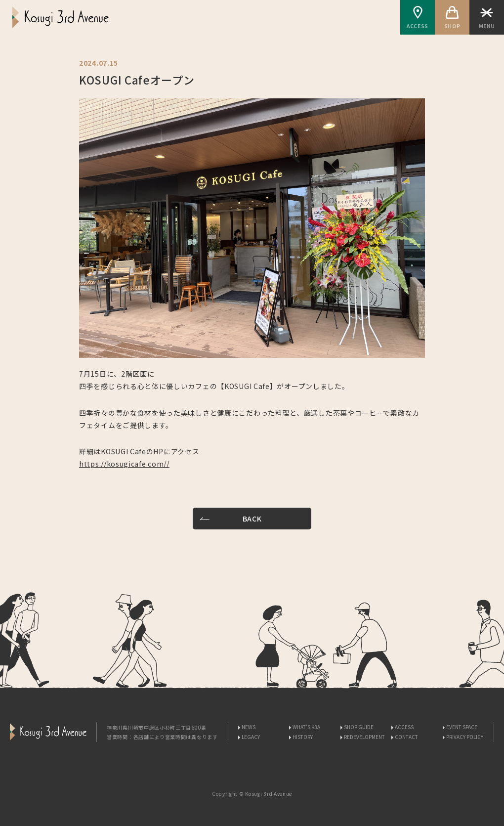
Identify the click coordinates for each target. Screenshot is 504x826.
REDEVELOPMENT (364, 737)
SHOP (452, 18)
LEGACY (251, 737)
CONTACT (406, 737)
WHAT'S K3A (306, 727)
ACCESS (418, 18)
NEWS (249, 727)
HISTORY (303, 737)
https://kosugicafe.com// (124, 464)
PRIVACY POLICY (465, 737)
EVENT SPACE (462, 727)
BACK (252, 519)
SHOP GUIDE (359, 727)
